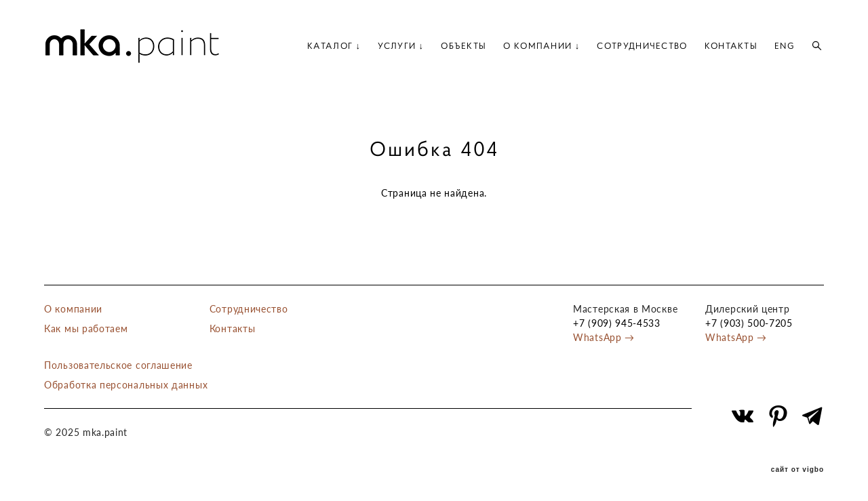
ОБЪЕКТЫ (463, 46)
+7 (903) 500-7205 (749, 323)
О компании (73, 309)
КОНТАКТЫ (731, 46)
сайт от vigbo (797, 470)
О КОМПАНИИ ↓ (541, 46)
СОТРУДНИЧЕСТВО (642, 46)
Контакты (233, 328)
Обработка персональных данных (126, 385)
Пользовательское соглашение (118, 365)
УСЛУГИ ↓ (401, 46)
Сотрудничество (249, 309)
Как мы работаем (86, 328)
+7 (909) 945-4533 (617, 323)
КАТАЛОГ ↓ (334, 46)
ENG (785, 46)
